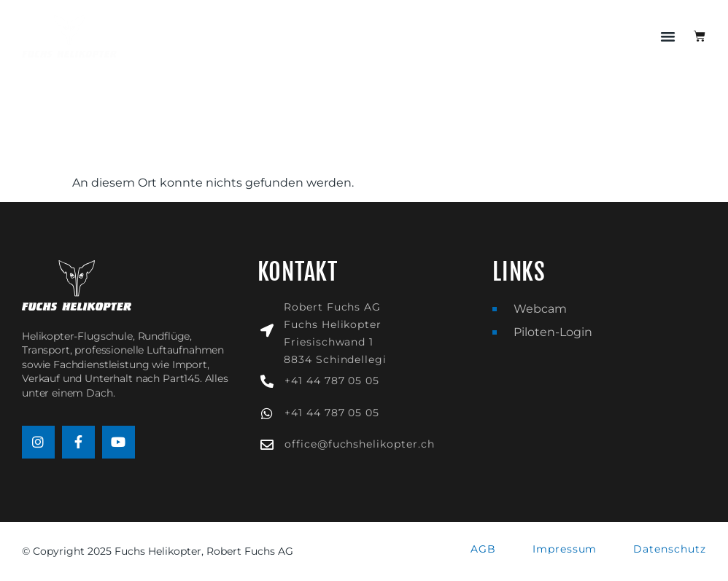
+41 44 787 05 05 (332, 381)
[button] (668, 36)
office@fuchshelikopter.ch (360, 444)
